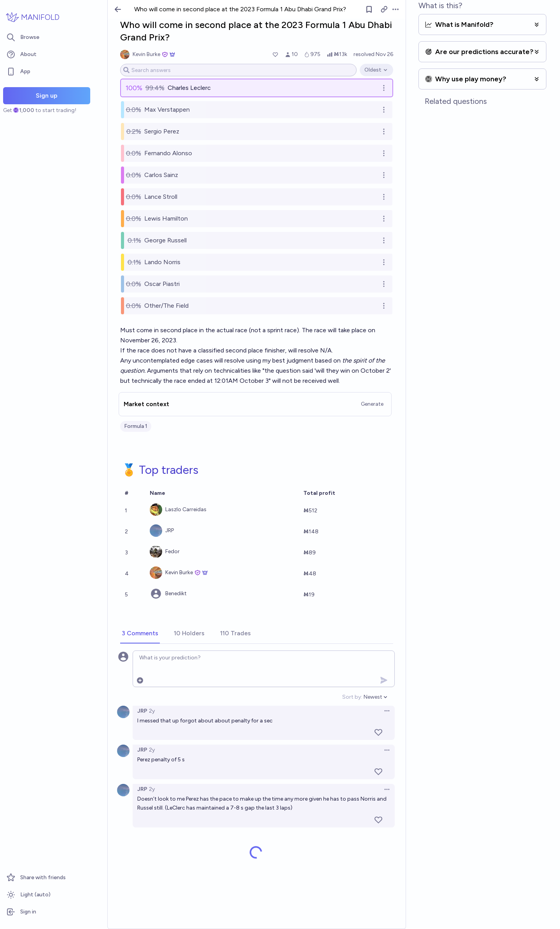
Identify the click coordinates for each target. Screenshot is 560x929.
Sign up (47, 96)
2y (152, 711)
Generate (372, 404)
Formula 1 (136, 426)
